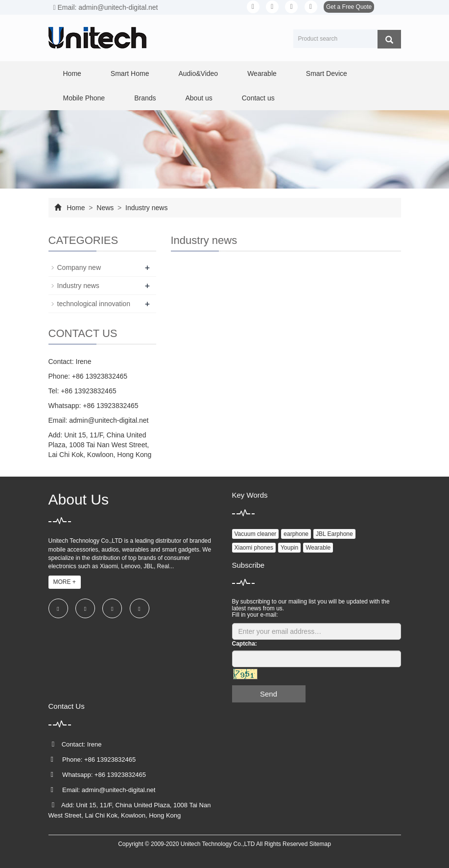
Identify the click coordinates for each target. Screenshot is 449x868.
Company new (79, 267)
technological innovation (94, 304)
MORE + (65, 582)
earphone (296, 534)
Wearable (262, 73)
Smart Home (130, 73)
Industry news (145, 208)
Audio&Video (198, 73)
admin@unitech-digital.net (109, 420)
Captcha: (245, 644)
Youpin (289, 548)
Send (269, 694)
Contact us (258, 98)
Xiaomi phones (254, 548)
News (105, 208)
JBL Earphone (334, 534)
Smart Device (327, 73)
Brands (145, 98)
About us (199, 98)
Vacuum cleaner (256, 534)
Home (72, 73)
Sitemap (320, 844)
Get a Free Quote (349, 7)
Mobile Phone (84, 98)
